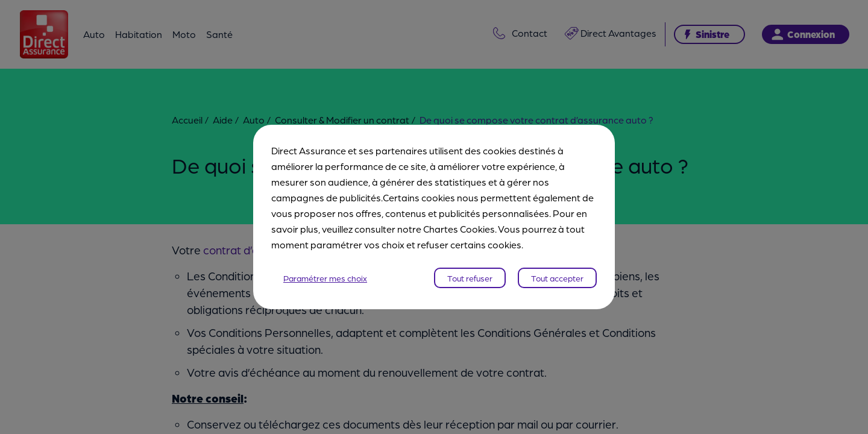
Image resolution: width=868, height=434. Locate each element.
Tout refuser (470, 278)
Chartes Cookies (459, 229)
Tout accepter (557, 278)
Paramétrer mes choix (325, 278)
